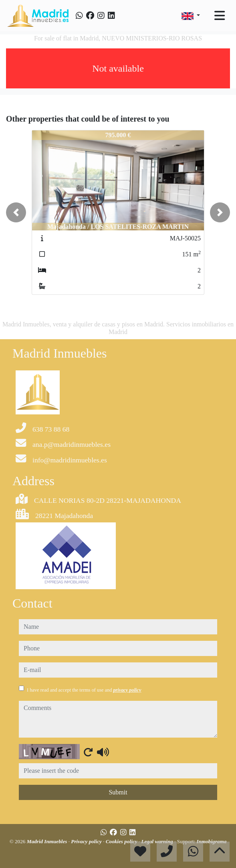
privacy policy (127, 690)
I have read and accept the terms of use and (84, 690)
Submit (118, 792)
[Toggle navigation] (220, 16)
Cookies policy (122, 841)
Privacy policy (87, 841)
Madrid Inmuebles (48, 841)
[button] (16, 212)
